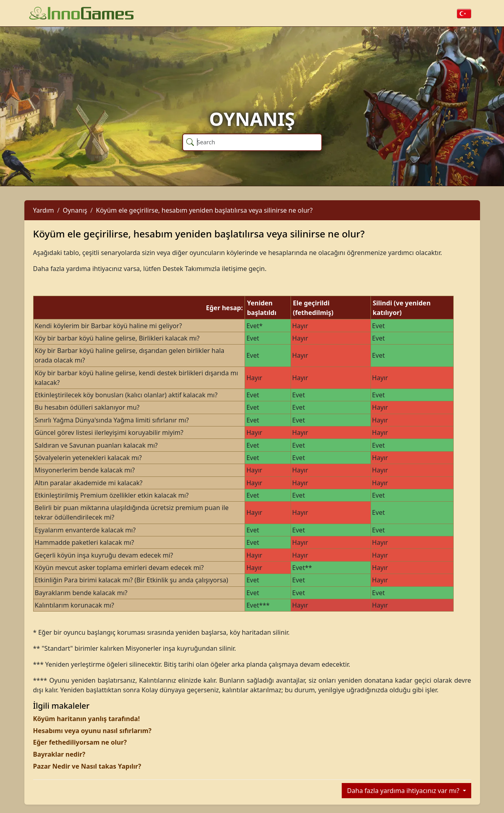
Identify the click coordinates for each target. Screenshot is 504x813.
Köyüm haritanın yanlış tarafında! (87, 719)
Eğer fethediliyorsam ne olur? (80, 742)
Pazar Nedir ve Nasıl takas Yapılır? (87, 766)
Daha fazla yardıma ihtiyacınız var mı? (404, 791)
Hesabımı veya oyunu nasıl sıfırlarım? (92, 731)
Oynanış (75, 210)
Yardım (44, 210)
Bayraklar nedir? (59, 754)
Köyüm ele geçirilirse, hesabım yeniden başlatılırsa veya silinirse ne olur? (204, 210)
